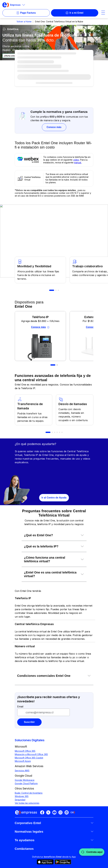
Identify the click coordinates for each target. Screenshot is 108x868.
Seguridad (20, 800)
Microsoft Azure (23, 761)
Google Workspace (25, 780)
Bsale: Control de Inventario (29, 793)
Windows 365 (22, 796)
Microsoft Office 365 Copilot (29, 758)
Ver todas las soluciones (27, 803)
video (76, 160)
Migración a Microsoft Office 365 (31, 754)
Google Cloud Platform (26, 783)
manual (78, 163)
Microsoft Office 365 (25, 751)
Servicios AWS (22, 771)
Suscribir (29, 722)
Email (20, 706)
